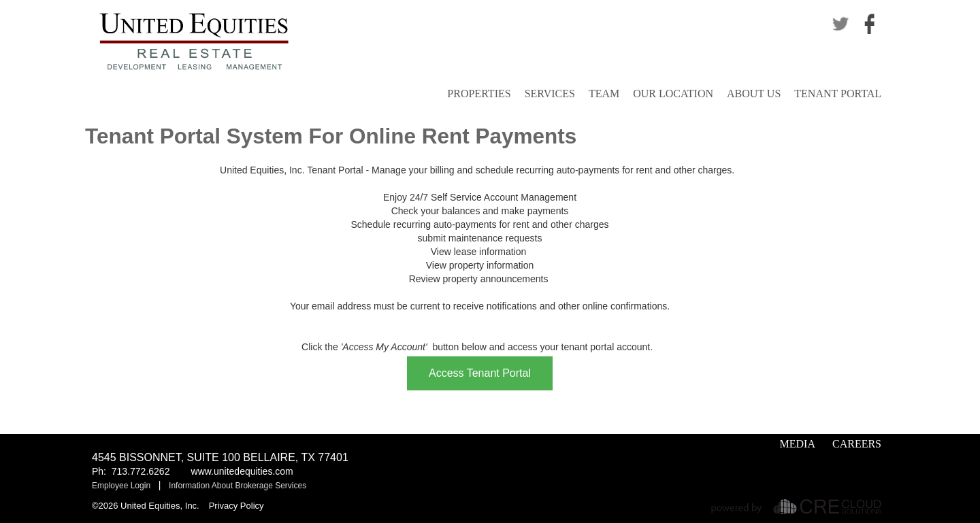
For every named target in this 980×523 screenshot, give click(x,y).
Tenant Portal (838, 94)
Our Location (673, 94)
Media (798, 444)
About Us (754, 94)
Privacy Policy (236, 506)
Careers (857, 444)
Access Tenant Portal (480, 373)
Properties (479, 94)
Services (550, 94)
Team (604, 94)
